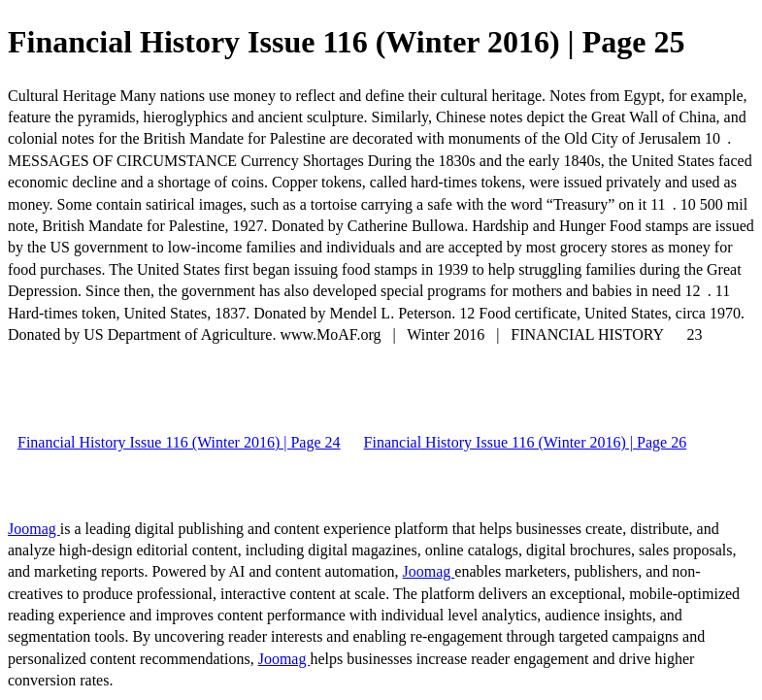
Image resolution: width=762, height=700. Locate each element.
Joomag (34, 529)
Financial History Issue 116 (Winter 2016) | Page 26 (526, 442)
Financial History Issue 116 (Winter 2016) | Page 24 (179, 442)
